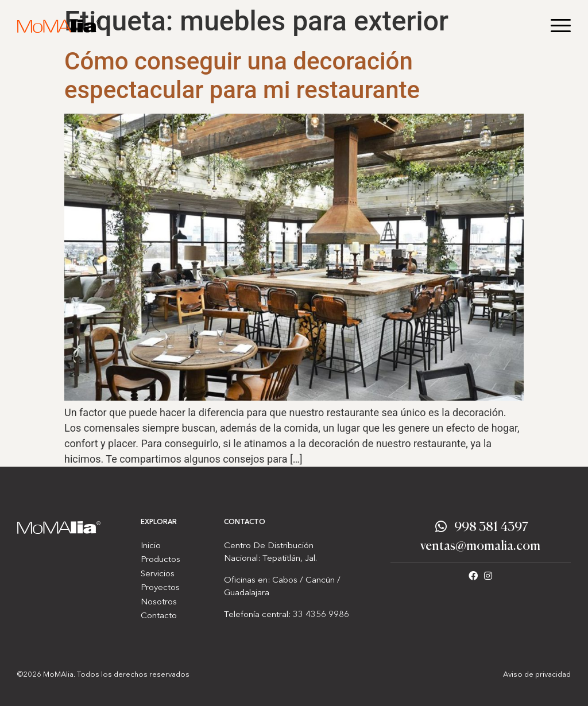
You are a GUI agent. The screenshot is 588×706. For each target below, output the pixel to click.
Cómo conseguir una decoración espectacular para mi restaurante (242, 75)
